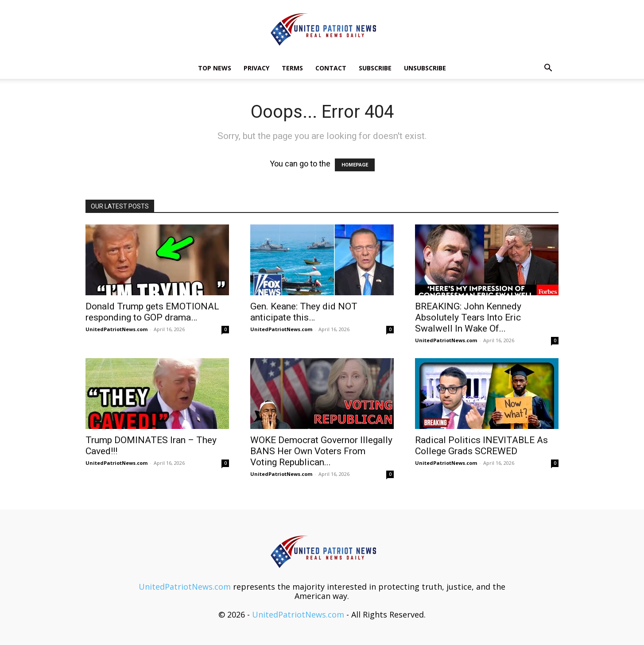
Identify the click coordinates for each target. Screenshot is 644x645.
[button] (548, 68)
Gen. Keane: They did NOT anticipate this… (304, 312)
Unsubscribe (425, 68)
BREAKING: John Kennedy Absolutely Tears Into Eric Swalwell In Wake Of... (468, 317)
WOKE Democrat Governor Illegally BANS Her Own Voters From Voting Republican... (321, 451)
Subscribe (375, 68)
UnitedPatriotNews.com (116, 329)
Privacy (256, 68)
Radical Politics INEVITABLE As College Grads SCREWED (481, 446)
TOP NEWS (215, 68)
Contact (331, 68)
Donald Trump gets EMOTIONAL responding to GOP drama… (152, 312)
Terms (292, 68)
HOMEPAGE (355, 165)
